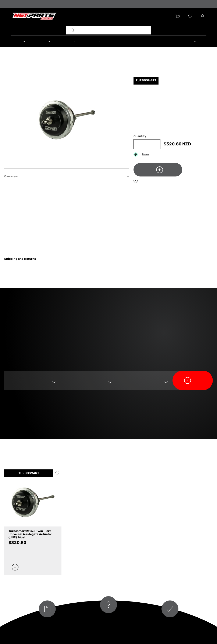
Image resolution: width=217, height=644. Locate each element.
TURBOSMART (29, 473)
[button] (23, 41)
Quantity (140, 136)
